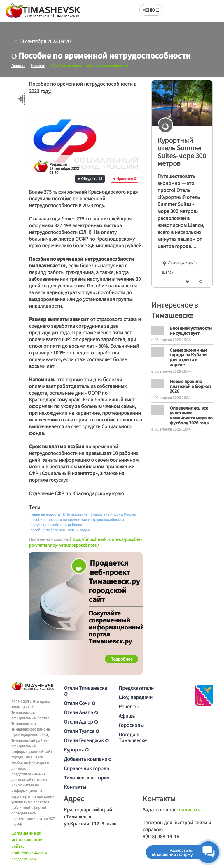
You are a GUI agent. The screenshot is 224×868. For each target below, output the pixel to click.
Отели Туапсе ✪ (82, 731)
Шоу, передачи (136, 697)
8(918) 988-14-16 (161, 836)
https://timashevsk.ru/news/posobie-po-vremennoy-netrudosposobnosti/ (85, 542)
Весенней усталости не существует (191, 330)
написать (189, 809)
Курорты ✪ (76, 749)
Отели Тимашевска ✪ (85, 691)
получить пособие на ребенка (56, 525)
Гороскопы (131, 725)
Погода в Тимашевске (133, 737)
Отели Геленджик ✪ (86, 740)
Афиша (127, 716)
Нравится (125, 178)
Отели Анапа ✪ (81, 712)
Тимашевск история (87, 777)
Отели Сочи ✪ (80, 703)
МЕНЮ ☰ (151, 10)
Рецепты (129, 706)
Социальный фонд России (113, 514)
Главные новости (45, 514)
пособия (37, 519)
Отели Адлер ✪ (81, 721)
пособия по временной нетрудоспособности (86, 519)
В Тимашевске (75, 514)
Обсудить (90, 178)
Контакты (75, 787)
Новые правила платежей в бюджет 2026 (191, 386)
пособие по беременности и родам (60, 530)
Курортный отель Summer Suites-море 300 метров (182, 151)
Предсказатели (136, 688)
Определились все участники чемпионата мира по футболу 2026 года (191, 415)
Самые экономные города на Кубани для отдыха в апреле (189, 357)
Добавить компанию (87, 759)
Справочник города (86, 768)
